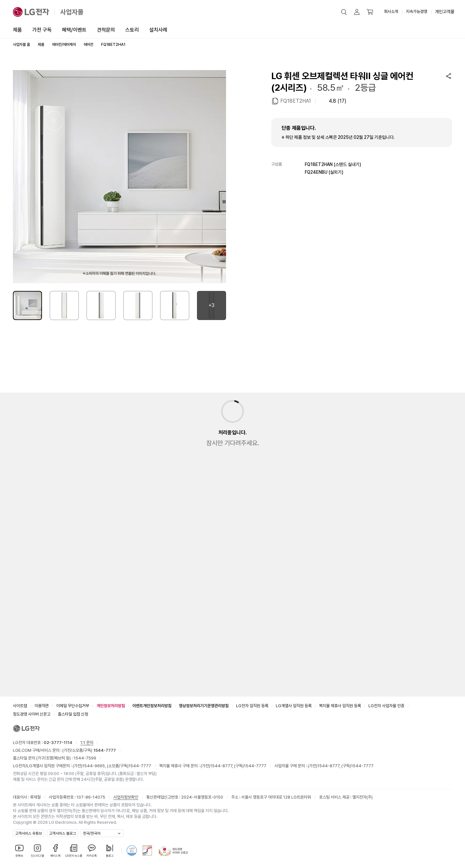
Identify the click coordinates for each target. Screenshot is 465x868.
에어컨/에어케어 (64, 45)
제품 (17, 30)
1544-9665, (95, 766)
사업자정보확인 (126, 797)
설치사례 (158, 30)
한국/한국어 (92, 833)
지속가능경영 (417, 11)
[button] (344, 12)
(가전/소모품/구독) (89, 750)
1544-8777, (222, 766)
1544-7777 (140, 766)
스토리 (132, 30)
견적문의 (106, 30)
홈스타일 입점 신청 (73, 714)
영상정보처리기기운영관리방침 (204, 706)
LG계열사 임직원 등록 (294, 706)
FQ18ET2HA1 (296, 101)
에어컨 (88, 45)
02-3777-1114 (58, 743)
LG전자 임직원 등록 (252, 706)
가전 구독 (42, 30)
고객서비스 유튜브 (29, 833)
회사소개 (391, 11)
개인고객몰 (445, 12)
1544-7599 (85, 758)
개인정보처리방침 (111, 706)
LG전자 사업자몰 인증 (386, 706)
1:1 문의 (87, 743)
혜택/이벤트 (74, 30)
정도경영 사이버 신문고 (32, 714)
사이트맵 (20, 706)
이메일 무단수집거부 (73, 706)
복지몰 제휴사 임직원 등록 (340, 706)
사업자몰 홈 (21, 45)
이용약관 (42, 706)
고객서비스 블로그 (62, 833)
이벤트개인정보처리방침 (152, 706)
